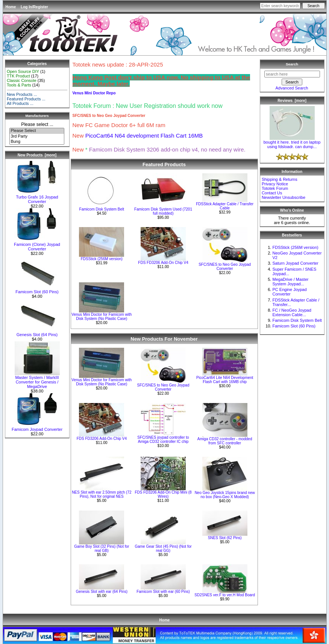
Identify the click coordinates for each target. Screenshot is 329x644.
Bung (37, 142)
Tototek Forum (275, 188)
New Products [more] (37, 155)
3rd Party (37, 136)
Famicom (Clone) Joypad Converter (37, 245)
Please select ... (37, 124)
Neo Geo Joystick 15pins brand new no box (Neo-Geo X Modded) (225, 495)
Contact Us (272, 193)
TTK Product (18, 76)
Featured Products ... (26, 99)
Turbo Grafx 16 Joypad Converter (37, 197)
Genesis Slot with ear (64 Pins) (102, 592)
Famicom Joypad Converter (37, 427)
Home (11, 7)
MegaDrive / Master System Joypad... (290, 282)
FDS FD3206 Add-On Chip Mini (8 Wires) (163, 494)
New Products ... (22, 94)
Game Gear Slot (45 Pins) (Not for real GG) (163, 549)
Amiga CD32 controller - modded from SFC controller (225, 441)
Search (292, 64)
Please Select (37, 131)
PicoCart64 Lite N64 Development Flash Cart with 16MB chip (225, 380)
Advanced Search (292, 88)
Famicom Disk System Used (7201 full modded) (163, 211)
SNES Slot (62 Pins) (225, 538)
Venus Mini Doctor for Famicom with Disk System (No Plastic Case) (102, 317)
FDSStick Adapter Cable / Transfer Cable (225, 206)
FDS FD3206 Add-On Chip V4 (163, 263)
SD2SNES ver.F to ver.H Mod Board (225, 595)
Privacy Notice (275, 184)
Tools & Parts (19, 85)
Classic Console (22, 80)
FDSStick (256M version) (102, 259)
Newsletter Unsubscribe (284, 197)
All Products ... (20, 103)
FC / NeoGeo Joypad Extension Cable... (292, 312)
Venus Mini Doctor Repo (94, 93)
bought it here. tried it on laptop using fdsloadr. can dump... (292, 142)
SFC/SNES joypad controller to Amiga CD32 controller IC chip (163, 439)
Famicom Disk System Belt (102, 209)
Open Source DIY (23, 71)
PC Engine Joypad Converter (289, 292)
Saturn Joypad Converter (295, 263)
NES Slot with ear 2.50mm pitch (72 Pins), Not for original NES (102, 494)
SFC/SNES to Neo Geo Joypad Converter (225, 267)
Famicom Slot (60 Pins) (37, 290)
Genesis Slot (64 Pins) (37, 333)
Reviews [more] (292, 101)
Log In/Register (34, 7)
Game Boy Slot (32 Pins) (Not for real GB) (102, 549)
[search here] (292, 74)
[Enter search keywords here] (280, 6)
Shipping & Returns (280, 179)
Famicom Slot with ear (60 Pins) (163, 592)
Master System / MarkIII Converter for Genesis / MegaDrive (37, 380)
